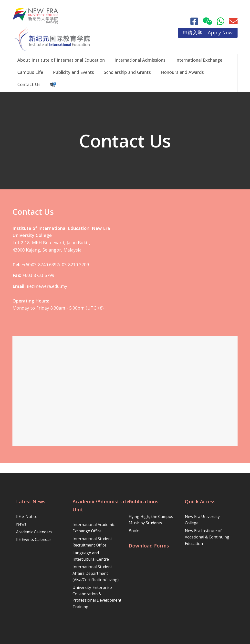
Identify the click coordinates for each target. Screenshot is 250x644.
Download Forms (149, 546)
